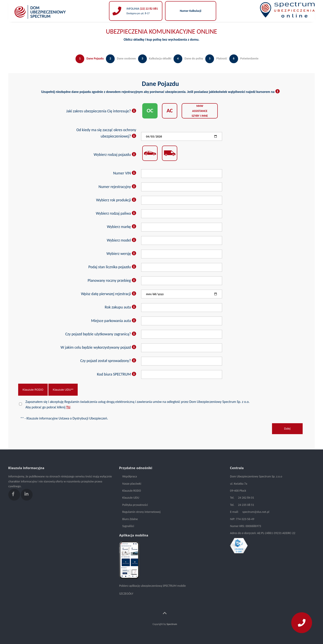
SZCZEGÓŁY (126, 594)
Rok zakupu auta (121, 307)
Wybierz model (121, 240)
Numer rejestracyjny (117, 187)
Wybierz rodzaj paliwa (116, 213)
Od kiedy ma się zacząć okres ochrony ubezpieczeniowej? (106, 133)
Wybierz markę (122, 227)
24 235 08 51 (246, 505)
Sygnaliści (128, 526)
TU (68, 407)
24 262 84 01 (246, 498)
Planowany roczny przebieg (112, 280)
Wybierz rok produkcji (116, 200)
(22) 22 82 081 (148, 9)
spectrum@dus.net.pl (256, 512)
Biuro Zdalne (130, 519)
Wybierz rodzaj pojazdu (115, 155)
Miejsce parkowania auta (114, 321)
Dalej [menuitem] (287, 429)
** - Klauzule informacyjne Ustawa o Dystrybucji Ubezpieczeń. (64, 418)
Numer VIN (125, 173)
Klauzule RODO (33, 390)
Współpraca (130, 476)
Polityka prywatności (135, 505)
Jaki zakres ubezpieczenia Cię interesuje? (101, 111)
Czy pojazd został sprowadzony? (108, 361)
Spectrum (172, 624)
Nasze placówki (132, 484)
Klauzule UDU (131, 498)
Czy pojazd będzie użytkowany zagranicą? (101, 334)
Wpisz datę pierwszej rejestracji (109, 294)
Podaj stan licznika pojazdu (112, 267)
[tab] (89, 63)
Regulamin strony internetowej (141, 512)
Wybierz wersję (121, 254)
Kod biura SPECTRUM (117, 374)
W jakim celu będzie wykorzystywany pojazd (98, 347)
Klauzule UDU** (63, 390)
